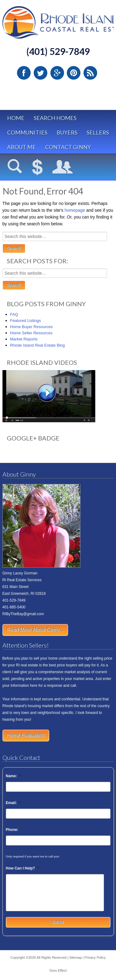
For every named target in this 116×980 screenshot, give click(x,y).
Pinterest (74, 73)
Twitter (41, 73)
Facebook (24, 73)
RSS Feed (90, 73)
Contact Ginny (68, 147)
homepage (75, 210)
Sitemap (75, 957)
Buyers (67, 132)
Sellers (98, 132)
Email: (13, 803)
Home (16, 118)
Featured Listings (26, 321)
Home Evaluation (26, 735)
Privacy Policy (95, 957)
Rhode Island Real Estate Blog (38, 345)
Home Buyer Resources (32, 327)
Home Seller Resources (31, 333)
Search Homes (55, 118)
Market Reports (24, 339)
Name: (13, 776)
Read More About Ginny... (35, 630)
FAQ (14, 314)
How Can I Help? (22, 868)
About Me (21, 147)
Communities (27, 132)
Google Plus (57, 73)
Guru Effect (58, 970)
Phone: (12, 830)
